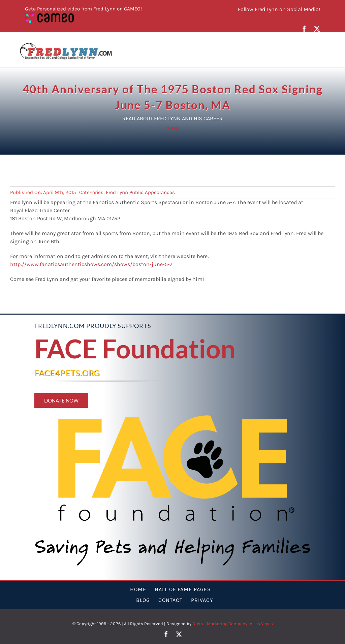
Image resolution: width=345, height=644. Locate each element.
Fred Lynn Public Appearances (140, 192)
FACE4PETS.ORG (67, 373)
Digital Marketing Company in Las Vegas (233, 624)
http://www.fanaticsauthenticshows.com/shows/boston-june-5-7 (91, 264)
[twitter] (317, 29)
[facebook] (304, 29)
